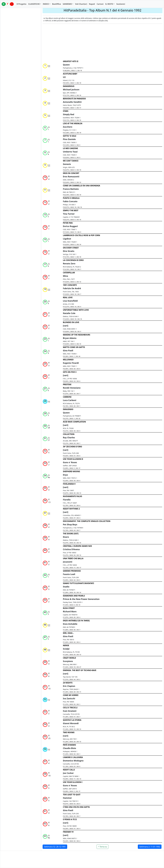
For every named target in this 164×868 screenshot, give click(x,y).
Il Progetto (21, 4)
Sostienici (121, 4)
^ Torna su (102, 847)
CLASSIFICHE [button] (34, 4)
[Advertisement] (103, 42)
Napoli (92, 4)
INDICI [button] (46, 4)
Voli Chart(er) (81, 4)
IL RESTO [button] (109, 4)
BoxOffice (57, 4)
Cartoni (100, 4)
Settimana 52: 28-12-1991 (55, 847)
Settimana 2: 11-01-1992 (150, 847)
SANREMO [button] (67, 4)
